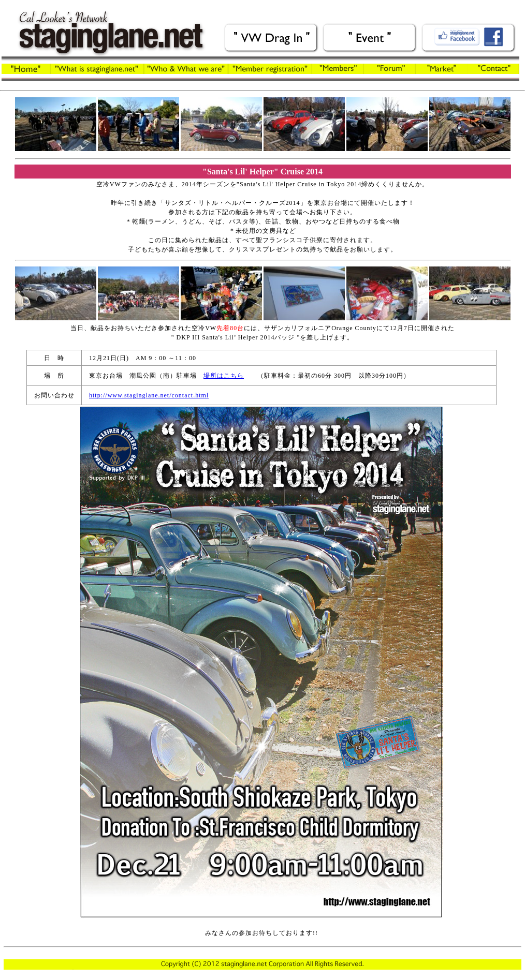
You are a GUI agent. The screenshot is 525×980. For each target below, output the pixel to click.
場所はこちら (224, 376)
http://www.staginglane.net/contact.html (149, 395)
